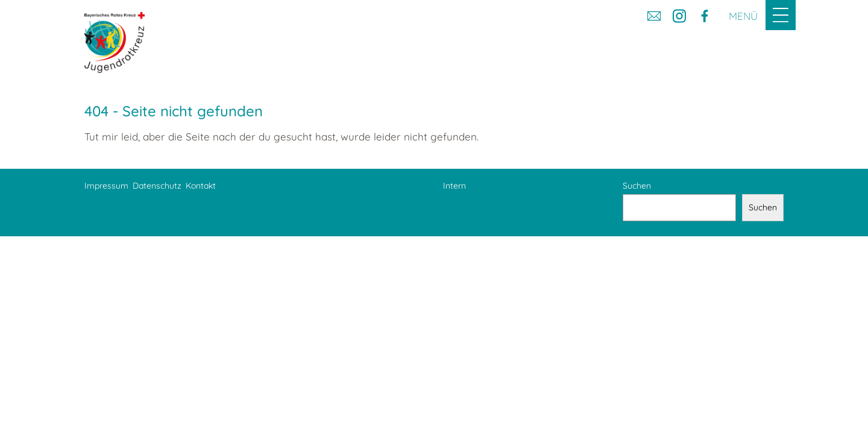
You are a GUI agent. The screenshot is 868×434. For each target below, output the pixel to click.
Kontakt (201, 186)
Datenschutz (157, 186)
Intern (454, 186)
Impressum (106, 186)
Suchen (637, 186)
